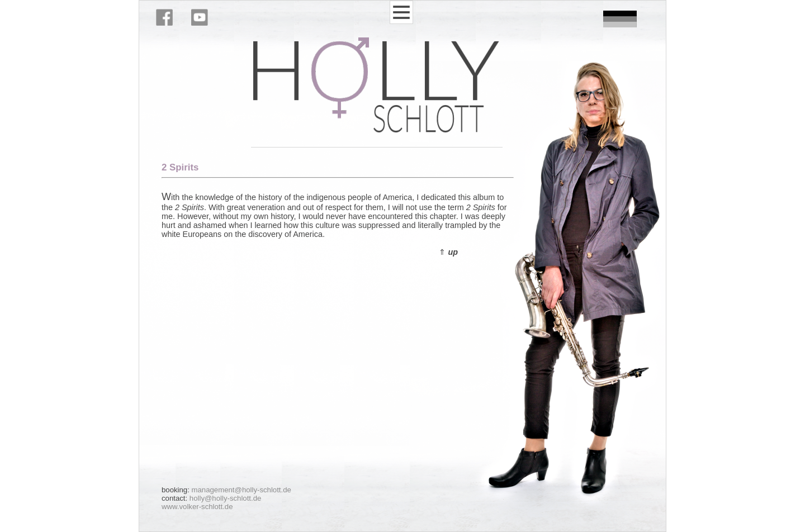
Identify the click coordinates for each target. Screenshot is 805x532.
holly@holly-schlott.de (225, 498)
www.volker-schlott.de (197, 507)
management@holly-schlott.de (241, 490)
